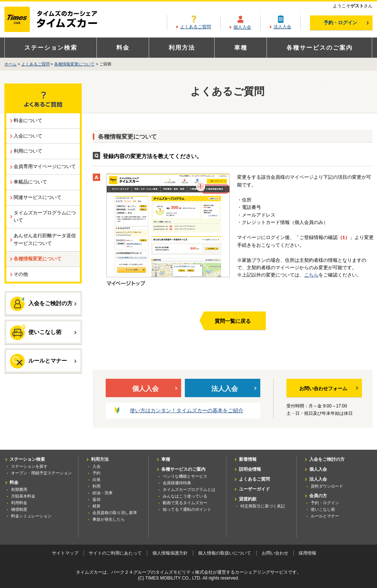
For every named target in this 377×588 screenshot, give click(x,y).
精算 (96, 506)
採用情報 (307, 553)
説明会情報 (250, 469)
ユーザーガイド (254, 489)
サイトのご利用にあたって (115, 553)
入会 (96, 466)
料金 (123, 48)
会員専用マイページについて (45, 166)
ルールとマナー (43, 361)
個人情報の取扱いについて (225, 553)
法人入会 (282, 27)
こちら (311, 275)
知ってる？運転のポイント (187, 509)
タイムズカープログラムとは (189, 489)
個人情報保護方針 (170, 553)
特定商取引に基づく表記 (263, 506)
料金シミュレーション (31, 516)
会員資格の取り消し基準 (115, 513)
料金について (28, 120)
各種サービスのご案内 (320, 48)
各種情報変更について (74, 64)
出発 (96, 480)
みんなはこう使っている (185, 496)
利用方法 (182, 48)
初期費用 (19, 489)
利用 (96, 486)
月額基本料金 (23, 496)
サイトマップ (65, 553)
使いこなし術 (43, 332)
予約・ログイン (346, 23)
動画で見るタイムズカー (185, 503)
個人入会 (242, 27)
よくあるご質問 (195, 27)
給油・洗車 (103, 493)
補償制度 (19, 509)
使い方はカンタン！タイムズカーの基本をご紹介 (187, 410)
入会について (28, 136)
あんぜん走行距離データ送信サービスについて (45, 239)
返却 (96, 499)
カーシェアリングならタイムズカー (57, 20)
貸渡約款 (248, 499)
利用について (28, 151)
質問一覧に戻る (233, 321)
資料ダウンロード (327, 486)
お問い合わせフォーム (329, 389)
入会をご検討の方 (43, 304)
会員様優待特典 (177, 483)
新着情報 (248, 459)
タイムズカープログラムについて (45, 217)
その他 (21, 274)
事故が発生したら (109, 519)
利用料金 (19, 503)
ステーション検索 (51, 48)
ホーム (10, 64)
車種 (241, 48)
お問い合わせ (275, 553)
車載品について (30, 182)
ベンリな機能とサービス (185, 476)
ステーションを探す (29, 466)
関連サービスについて (38, 197)
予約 (96, 473)
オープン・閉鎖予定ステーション (41, 473)
